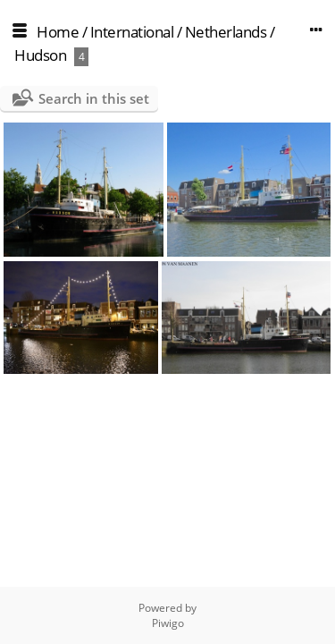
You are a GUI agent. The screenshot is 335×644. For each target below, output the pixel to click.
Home (58, 32)
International (132, 32)
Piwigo (168, 623)
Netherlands (226, 32)
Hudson (40, 55)
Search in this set (94, 98)
